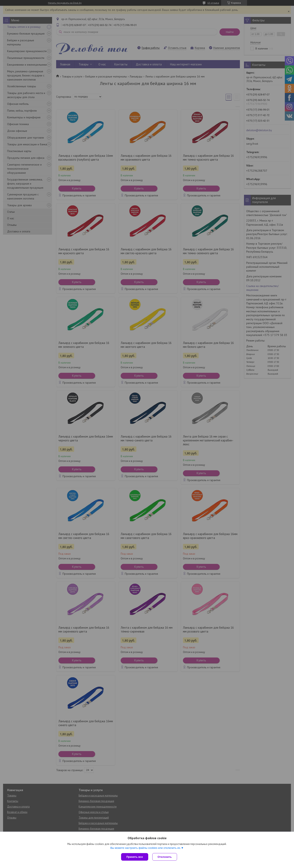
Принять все (135, 857)
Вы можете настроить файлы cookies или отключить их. (146, 848)
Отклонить (165, 857)
